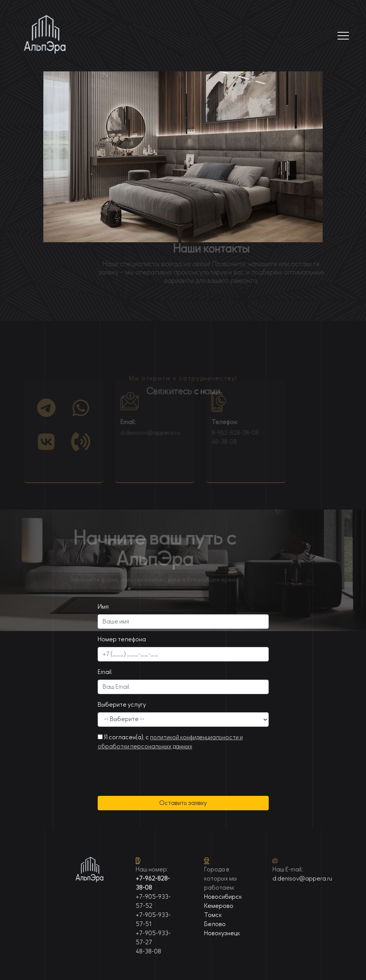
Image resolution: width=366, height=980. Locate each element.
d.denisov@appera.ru (143, 433)
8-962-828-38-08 (228, 433)
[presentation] (155, 769)
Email (105, 672)
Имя (103, 607)
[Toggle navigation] (343, 36)
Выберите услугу (122, 705)
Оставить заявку (183, 803)
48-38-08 (217, 442)
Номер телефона (122, 639)
